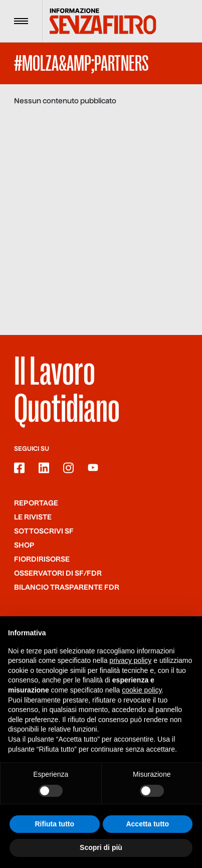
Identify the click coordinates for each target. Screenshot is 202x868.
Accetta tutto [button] (147, 824)
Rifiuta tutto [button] (54, 824)
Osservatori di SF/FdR (58, 574)
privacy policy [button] (130, 661)
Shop (24, 546)
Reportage (36, 503)
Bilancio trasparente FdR (67, 588)
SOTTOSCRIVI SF (44, 532)
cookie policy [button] (142, 690)
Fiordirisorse (42, 560)
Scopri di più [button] (101, 848)
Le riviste (33, 517)
